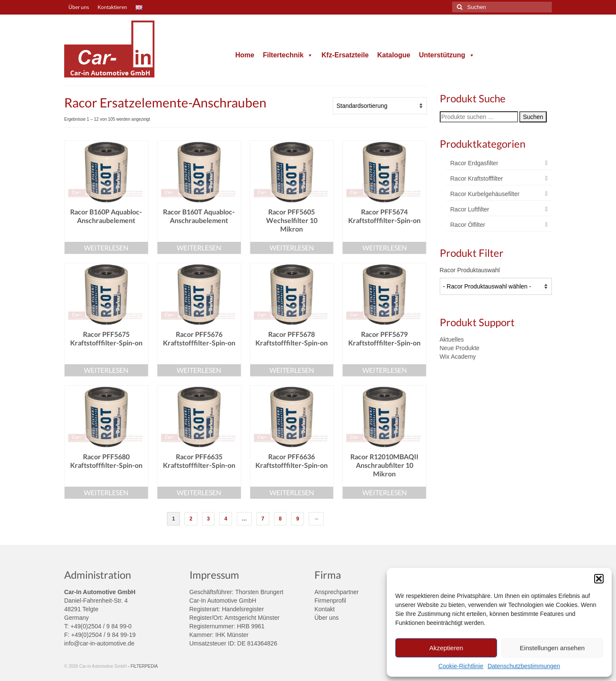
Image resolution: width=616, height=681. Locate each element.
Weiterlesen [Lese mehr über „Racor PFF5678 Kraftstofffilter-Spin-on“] (292, 370)
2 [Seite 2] (191, 519)
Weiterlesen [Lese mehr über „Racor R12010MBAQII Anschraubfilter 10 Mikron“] (385, 492)
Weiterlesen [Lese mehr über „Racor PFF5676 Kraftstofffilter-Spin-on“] (199, 370)
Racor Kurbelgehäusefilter (485, 194)
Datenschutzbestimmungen (524, 666)
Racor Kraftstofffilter (477, 178)
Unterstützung (447, 55)
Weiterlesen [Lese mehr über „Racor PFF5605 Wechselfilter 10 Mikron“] (292, 248)
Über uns (327, 618)
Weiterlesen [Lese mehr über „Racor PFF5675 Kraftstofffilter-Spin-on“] (106, 370)
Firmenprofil (330, 601)
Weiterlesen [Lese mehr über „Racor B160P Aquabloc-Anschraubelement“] (106, 248)
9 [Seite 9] (298, 519)
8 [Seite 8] (280, 519)
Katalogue (394, 55)
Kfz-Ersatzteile (345, 55)
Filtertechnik (288, 55)
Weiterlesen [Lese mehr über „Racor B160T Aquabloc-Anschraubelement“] (199, 248)
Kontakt (324, 609)
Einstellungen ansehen (552, 648)
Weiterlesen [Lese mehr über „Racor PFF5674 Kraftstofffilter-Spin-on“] (385, 248)
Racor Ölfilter (468, 225)
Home (245, 55)
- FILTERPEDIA (143, 666)
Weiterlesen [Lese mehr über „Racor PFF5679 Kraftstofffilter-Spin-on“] (385, 370)
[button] (599, 579)
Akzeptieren (446, 648)
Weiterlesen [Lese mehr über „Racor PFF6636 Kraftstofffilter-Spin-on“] (292, 492)
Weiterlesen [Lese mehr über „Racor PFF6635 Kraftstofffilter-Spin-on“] (199, 492)
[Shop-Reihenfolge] (380, 106)
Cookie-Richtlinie (461, 666)
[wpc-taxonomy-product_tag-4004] (496, 286)
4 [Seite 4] (226, 519)
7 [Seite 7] (263, 519)
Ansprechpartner (337, 592)
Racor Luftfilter (470, 209)
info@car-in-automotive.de (99, 643)
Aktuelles (452, 339)
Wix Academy (458, 357)
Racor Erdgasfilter (474, 163)
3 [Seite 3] (209, 519)
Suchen (533, 117)
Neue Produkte (460, 348)
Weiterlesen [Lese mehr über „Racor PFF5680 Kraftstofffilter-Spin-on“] (106, 492)
